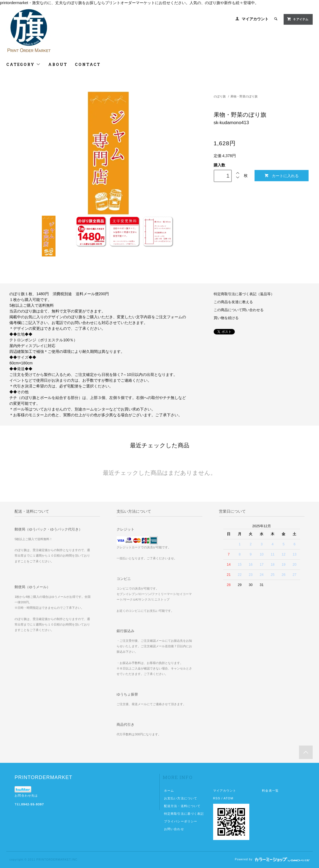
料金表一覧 (270, 791)
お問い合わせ (174, 829)
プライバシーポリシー (181, 821)
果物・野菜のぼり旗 (244, 96)
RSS (217, 798)
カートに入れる (282, 176)
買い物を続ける (226, 318)
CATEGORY (23, 64)
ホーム (169, 791)
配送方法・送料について (182, 806)
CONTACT (88, 64)
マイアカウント (255, 19)
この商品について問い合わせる (239, 310)
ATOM (228, 798)
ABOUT (58, 64)
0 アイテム (297, 19)
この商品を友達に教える (233, 302)
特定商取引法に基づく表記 (184, 814)
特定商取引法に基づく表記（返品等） (244, 294)
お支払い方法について (181, 798)
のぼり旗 (220, 96)
